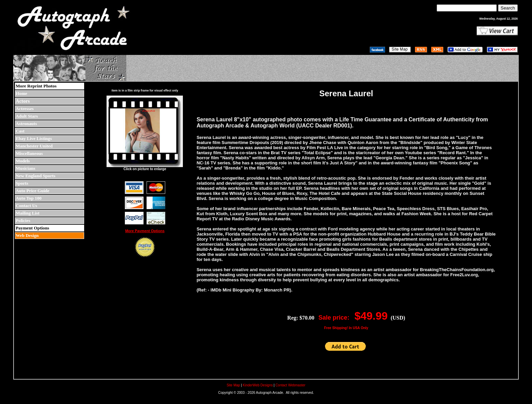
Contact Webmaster (290, 385)
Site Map (233, 385)
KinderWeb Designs (258, 385)
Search (508, 8)
